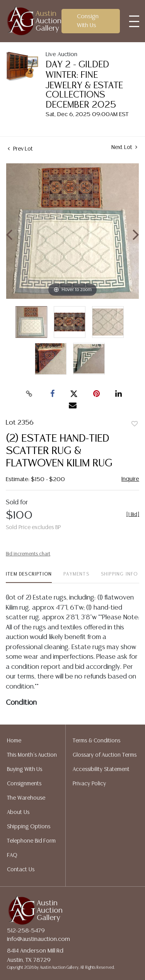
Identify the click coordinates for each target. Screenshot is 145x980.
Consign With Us (88, 21)
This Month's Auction (32, 755)
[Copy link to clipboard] (29, 394)
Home (14, 741)
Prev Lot (20, 149)
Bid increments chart (28, 554)
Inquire (130, 479)
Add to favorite (135, 424)
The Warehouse (26, 798)
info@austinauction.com (38, 939)
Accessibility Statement (101, 769)
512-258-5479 (26, 931)
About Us (18, 812)
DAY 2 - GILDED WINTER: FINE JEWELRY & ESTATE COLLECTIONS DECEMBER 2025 (84, 85)
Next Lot (124, 147)
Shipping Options (29, 827)
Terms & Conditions (96, 741)
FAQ (12, 855)
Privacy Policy (89, 784)
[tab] (29, 577)
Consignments (24, 784)
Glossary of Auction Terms (105, 755)
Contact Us (21, 870)
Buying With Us (25, 769)
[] (133, 515)
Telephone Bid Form (31, 841)
